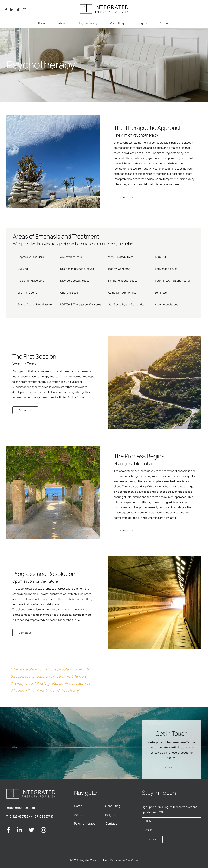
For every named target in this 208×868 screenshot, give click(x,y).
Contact (111, 823)
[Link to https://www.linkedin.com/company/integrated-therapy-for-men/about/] (12, 10)
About (78, 815)
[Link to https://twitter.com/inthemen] (18, 10)
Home (78, 806)
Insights (111, 815)
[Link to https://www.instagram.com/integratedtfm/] (25, 10)
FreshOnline (132, 860)
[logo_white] (31, 790)
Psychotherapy (85, 823)
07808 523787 (44, 816)
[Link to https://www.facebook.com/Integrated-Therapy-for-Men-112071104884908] (6, 10)
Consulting (113, 806)
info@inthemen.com (21, 808)
